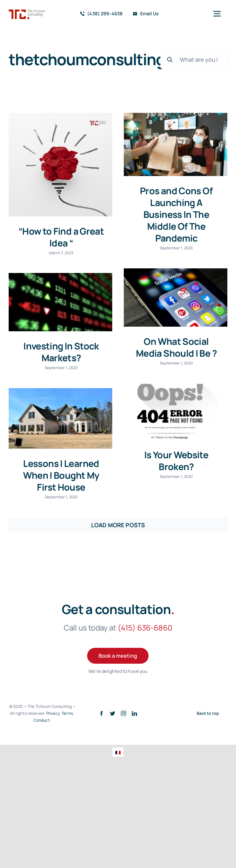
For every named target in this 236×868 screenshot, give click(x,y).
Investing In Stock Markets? (61, 352)
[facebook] (102, 713)
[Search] (170, 59)
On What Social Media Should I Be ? (176, 347)
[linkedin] (134, 713)
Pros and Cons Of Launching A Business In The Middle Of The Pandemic (176, 214)
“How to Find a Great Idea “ (61, 237)
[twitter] (113, 713)
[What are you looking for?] (194, 59)
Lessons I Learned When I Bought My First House (61, 475)
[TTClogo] (27, 12)
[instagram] (123, 713)
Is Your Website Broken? (176, 461)
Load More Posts (118, 525)
